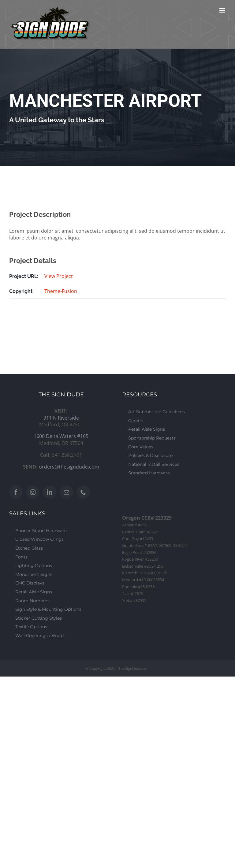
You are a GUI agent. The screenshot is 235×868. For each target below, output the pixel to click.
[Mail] (66, 492)
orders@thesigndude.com (69, 467)
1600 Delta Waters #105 (61, 436)
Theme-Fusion (61, 291)
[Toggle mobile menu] (223, 10)
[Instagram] (33, 492)
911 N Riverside (61, 418)
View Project (59, 276)
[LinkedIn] (50, 492)
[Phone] (83, 492)
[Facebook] (16, 492)
